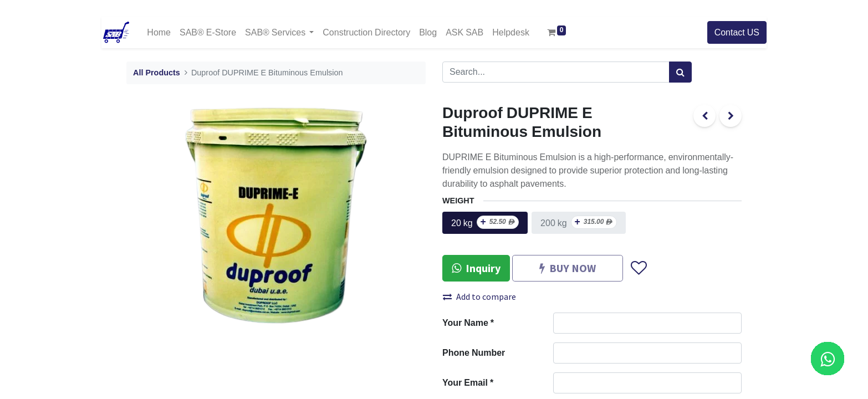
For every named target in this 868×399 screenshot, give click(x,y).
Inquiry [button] (476, 268)
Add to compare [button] (479, 296)
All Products (157, 73)
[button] (638, 269)
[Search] (680, 72)
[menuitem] (159, 32)
